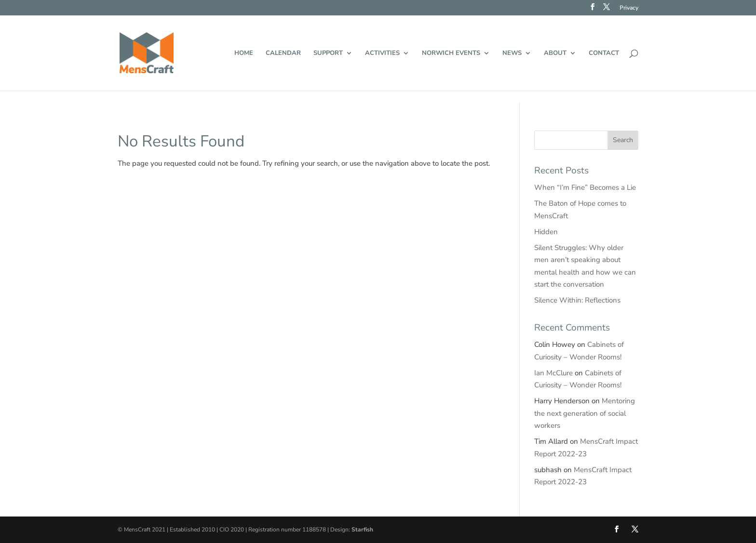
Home (244, 53)
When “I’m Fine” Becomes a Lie (585, 187)
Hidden (546, 232)
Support (328, 53)
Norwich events (451, 53)
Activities (382, 53)
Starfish (362, 530)
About (555, 53)
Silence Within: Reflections (577, 300)
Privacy (629, 8)
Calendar (283, 53)
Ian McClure (553, 373)
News (512, 53)
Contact (604, 53)
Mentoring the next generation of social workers (585, 413)
